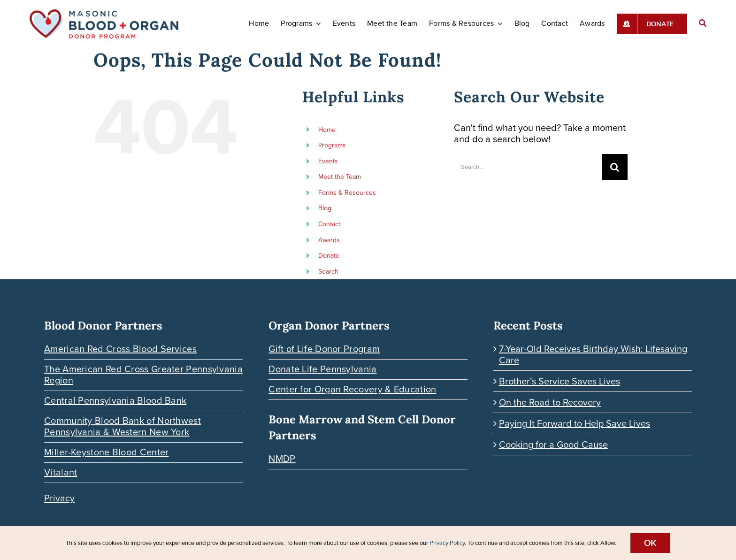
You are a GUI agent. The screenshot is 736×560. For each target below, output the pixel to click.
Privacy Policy (447, 543)
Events (328, 161)
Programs (332, 145)
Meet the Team (340, 177)
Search (328, 272)
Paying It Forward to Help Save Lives (575, 423)
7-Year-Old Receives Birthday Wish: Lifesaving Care (593, 354)
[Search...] (528, 167)
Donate (329, 256)
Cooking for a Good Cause (553, 445)
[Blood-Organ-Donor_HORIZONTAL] (104, 14)
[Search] (703, 24)
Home (327, 130)
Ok (650, 543)
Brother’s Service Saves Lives (560, 381)
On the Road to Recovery (550, 402)
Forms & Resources (347, 193)
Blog (325, 208)
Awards (329, 240)
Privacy (59, 498)
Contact (329, 224)
